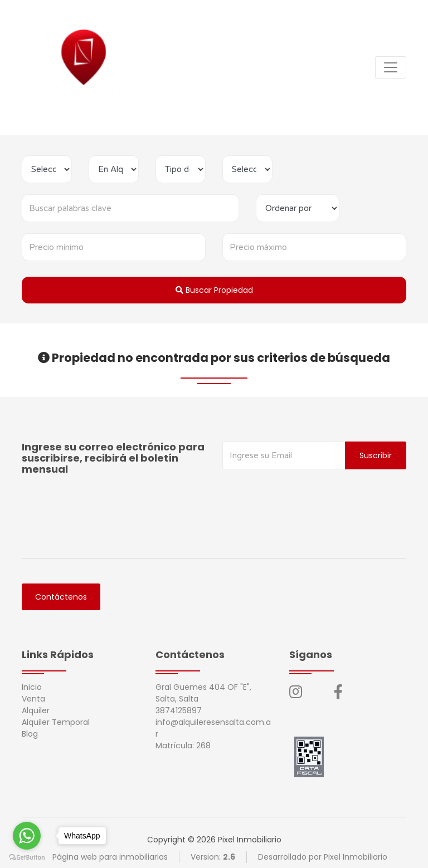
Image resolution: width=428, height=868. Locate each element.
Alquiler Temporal (56, 722)
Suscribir (376, 455)
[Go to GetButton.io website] (27, 857)
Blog (30, 734)
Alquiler (36, 710)
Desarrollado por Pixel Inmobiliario (323, 857)
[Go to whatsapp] (27, 836)
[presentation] (307, 492)
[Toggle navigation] (391, 67)
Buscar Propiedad (214, 290)
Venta (33, 699)
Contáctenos (61, 597)
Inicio (32, 687)
